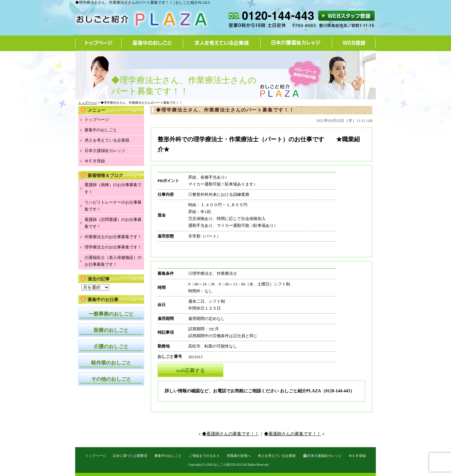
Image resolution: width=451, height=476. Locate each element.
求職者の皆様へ (239, 456)
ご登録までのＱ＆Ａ (204, 456)
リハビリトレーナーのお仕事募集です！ (113, 206)
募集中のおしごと (152, 43)
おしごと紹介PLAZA (228, 465)
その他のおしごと (111, 379)
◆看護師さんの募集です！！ (231, 434)
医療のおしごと (111, 330)
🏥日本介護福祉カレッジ (322, 456)
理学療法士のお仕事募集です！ (113, 247)
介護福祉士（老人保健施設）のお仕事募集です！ (113, 261)
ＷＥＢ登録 (95, 161)
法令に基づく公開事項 (130, 456)
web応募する (190, 371)
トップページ (98, 43)
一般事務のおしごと (111, 314)
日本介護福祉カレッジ (296, 43)
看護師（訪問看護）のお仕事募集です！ (113, 223)
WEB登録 (354, 43)
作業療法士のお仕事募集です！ (113, 237)
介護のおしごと (111, 346)
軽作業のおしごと (111, 363)
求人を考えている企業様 (222, 43)
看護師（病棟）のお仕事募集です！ (113, 188)
